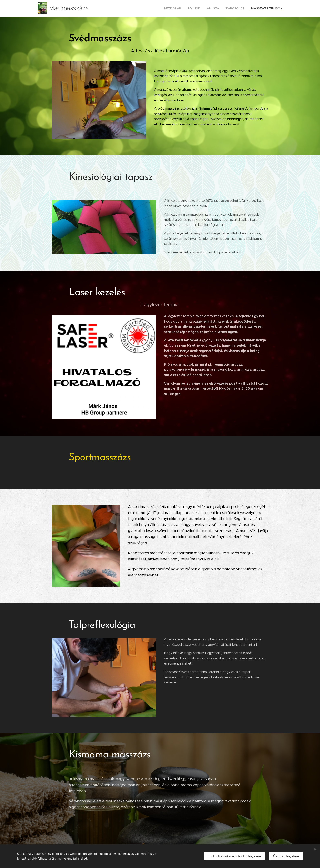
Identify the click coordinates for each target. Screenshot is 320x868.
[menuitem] (182, 8)
